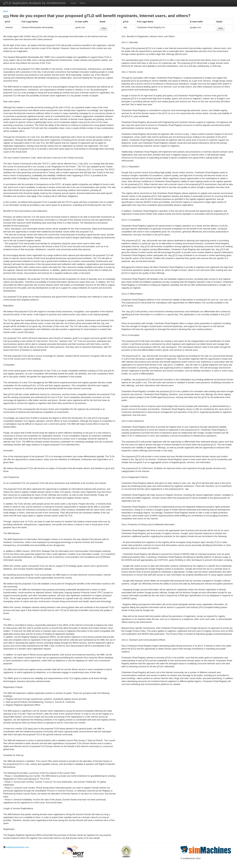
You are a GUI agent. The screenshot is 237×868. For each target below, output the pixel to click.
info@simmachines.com (16, 847)
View (104, 28)
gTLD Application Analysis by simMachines (34, 3)
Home (73, 3)
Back (6, 11)
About (82, 3)
